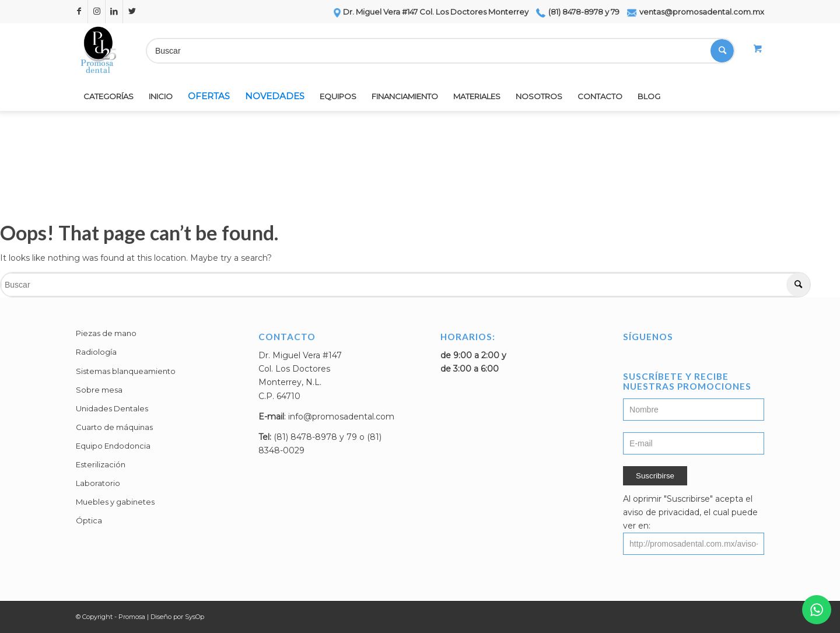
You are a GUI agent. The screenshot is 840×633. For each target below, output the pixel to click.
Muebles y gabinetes (115, 502)
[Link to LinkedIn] (114, 12)
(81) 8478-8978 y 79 (578, 12)
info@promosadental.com (341, 417)
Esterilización (101, 464)
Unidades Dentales (112, 408)
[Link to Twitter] (132, 12)
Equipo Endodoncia (113, 446)
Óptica (89, 520)
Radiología (96, 352)
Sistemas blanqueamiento (126, 371)
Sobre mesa (99, 390)
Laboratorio (98, 483)
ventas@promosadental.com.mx (696, 12)
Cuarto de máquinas (114, 427)
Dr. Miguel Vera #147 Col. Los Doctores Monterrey (430, 12)
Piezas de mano (106, 333)
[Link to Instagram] (97, 12)
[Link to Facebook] (79, 12)
